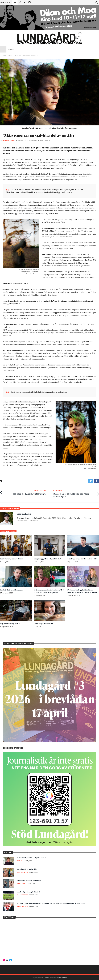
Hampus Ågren (23, 906)
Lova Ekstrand (23, 871)
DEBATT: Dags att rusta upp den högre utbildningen (74, 493)
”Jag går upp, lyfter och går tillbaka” (48, 558)
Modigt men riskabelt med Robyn (29, 880)
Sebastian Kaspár (9, 140)
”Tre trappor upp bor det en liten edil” (82, 558)
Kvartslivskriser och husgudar (12, 589)
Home (4, 55)
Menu (7, 49)
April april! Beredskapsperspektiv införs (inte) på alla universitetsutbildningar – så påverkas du (51, 903)
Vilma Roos (21, 883)
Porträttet (47, 140)
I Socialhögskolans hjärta (44, 623)
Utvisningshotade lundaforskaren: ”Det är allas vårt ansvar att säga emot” (49, 590)
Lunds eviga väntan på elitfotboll (29, 891)
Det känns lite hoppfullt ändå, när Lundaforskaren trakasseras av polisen (83, 590)
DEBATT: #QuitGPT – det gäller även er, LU (33, 857)
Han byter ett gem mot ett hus (12, 558)
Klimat (41, 140)
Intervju (10, 55)
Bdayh (47, 977)
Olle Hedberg (22, 894)
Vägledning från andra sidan (27, 868)
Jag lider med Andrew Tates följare (29, 492)
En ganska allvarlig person (10, 623)
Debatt (20, 860)
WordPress (63, 977)
